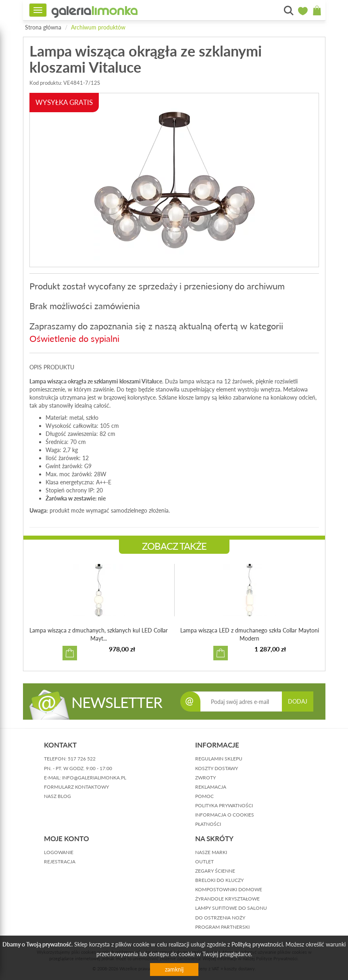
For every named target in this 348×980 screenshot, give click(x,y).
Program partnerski (222, 927)
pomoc (204, 796)
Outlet (204, 862)
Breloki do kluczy (219, 880)
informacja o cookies (225, 815)
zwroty (205, 778)
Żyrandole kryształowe (227, 899)
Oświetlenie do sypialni (74, 338)
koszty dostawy (217, 768)
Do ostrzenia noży (220, 918)
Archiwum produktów (98, 27)
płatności (208, 824)
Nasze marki (211, 852)
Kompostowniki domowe (229, 889)
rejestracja (60, 862)
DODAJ (298, 701)
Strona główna (43, 27)
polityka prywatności (224, 805)
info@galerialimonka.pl (94, 778)
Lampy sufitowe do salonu (231, 908)
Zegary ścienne (215, 871)
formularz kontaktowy (76, 787)
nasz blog (57, 796)
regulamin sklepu (219, 759)
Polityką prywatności (257, 944)
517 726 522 (82, 759)
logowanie (59, 852)
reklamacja (211, 787)
